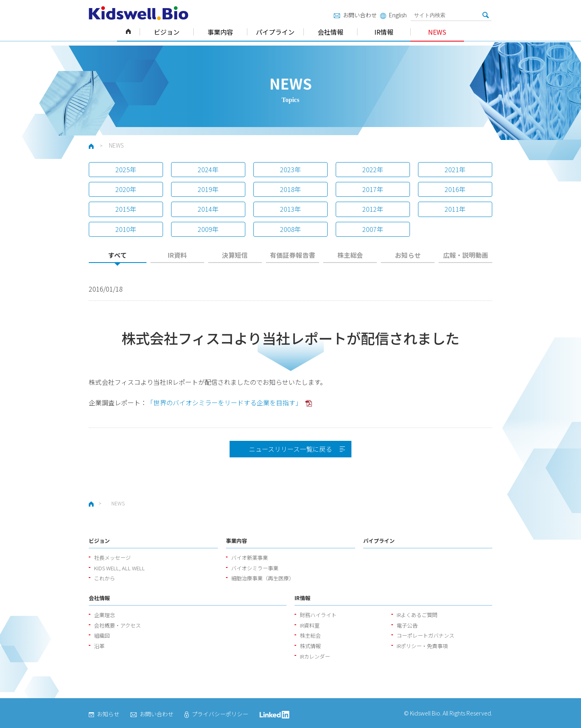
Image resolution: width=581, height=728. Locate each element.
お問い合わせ (355, 15)
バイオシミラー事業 (255, 568)
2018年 (290, 189)
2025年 (126, 169)
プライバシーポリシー (216, 714)
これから (104, 578)
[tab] (118, 258)
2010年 (126, 229)
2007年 (373, 229)
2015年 (126, 209)
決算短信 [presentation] (235, 255)
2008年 (290, 229)
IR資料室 (310, 625)
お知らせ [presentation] (408, 255)
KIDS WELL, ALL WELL (119, 568)
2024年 (208, 169)
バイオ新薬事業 (250, 558)
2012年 (373, 209)
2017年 (373, 189)
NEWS (437, 32)
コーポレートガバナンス (425, 635)
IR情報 (384, 32)
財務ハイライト (318, 615)
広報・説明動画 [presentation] (466, 255)
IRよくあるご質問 (417, 615)
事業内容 (220, 32)
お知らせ (104, 714)
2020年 (126, 189)
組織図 (102, 635)
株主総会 (310, 635)
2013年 (290, 209)
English (393, 15)
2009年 (208, 229)
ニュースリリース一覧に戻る (290, 449)
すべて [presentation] (117, 255)
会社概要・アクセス (117, 625)
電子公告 (407, 625)
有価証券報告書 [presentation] (293, 255)
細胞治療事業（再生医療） (263, 578)
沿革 (99, 646)
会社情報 (330, 32)
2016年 (455, 189)
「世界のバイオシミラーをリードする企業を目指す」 (225, 403)
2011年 (455, 209)
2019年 (208, 189)
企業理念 (104, 615)
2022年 (373, 169)
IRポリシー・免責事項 (422, 646)
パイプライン (275, 32)
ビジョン (167, 32)
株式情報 (310, 646)
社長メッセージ (112, 558)
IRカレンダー (315, 656)
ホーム (128, 32)
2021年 (455, 169)
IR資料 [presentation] (177, 255)
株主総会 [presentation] (350, 255)
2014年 (208, 209)
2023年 (290, 169)
